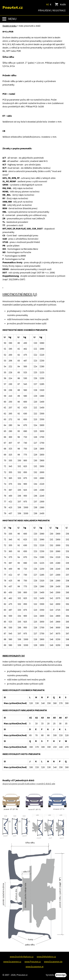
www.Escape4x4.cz (12, 962)
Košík (60, 5)
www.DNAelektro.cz (46, 957)
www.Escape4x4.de (53, 962)
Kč (48, 5)
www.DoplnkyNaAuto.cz (22, 957)
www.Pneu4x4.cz (33, 962)
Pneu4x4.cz (13, 8)
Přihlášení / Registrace (52, 11)
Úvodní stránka (10, 26)
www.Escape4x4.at (35, 967)
